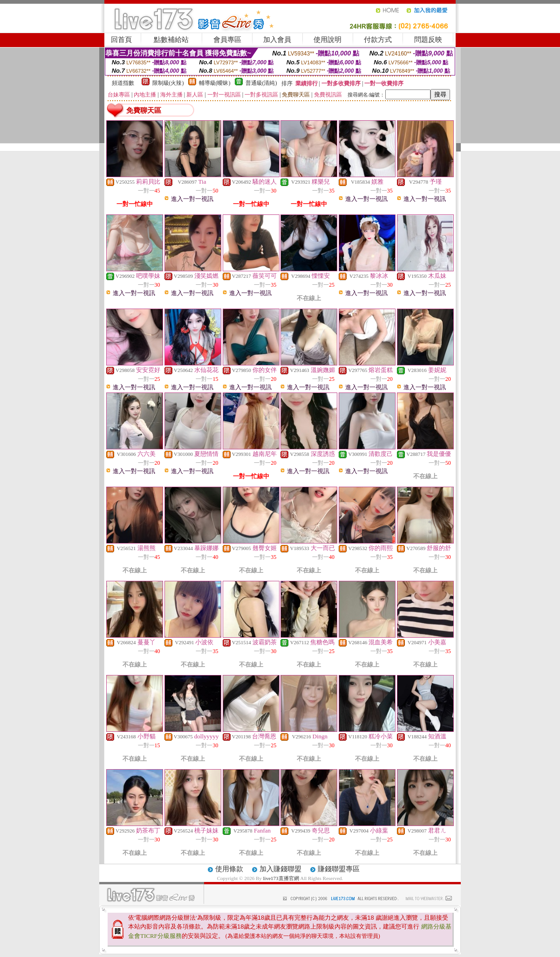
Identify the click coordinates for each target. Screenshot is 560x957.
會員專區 (227, 40)
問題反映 (428, 40)
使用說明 (328, 40)
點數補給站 (171, 40)
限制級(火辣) (168, 83)
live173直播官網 (281, 878)
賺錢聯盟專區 (339, 869)
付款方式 (378, 40)
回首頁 (121, 40)
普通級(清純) (261, 83)
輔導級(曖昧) (215, 83)
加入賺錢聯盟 (280, 869)
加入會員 (277, 40)
